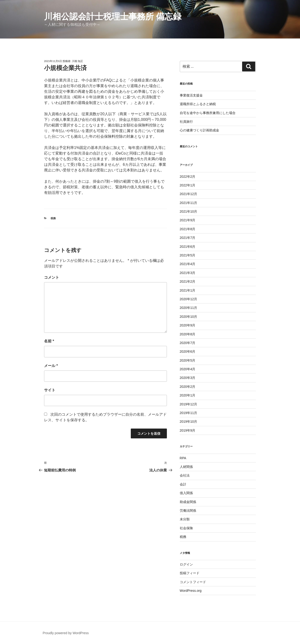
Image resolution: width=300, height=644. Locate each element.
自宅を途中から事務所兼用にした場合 (208, 113)
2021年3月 (188, 273)
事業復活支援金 (191, 95)
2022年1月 (188, 185)
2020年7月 (188, 343)
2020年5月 (188, 360)
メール (51, 366)
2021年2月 (188, 281)
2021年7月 (188, 238)
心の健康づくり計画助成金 (199, 130)
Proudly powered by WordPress (66, 633)
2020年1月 (188, 395)
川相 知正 (77, 61)
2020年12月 (189, 299)
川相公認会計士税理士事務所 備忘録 (113, 17)
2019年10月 (189, 422)
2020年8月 (188, 334)
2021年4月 (188, 264)
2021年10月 (189, 211)
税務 (53, 218)
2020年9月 (188, 325)
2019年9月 (188, 430)
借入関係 (186, 493)
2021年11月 (189, 203)
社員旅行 (186, 122)
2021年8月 (188, 229)
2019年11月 (189, 413)
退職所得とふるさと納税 (198, 104)
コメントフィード (193, 582)
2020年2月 (188, 387)
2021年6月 (188, 247)
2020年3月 (188, 378)
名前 (49, 341)
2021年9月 (188, 220)
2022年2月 (188, 177)
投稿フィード (190, 573)
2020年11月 (189, 308)
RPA (183, 458)
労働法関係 (188, 511)
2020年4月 (188, 369)
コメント (52, 277)
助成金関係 (188, 502)
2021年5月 (188, 255)
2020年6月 (188, 352)
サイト (50, 390)
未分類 (185, 519)
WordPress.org (191, 591)
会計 (183, 484)
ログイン (186, 564)
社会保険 (186, 528)
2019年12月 (189, 404)
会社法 (185, 475)
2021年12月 (189, 194)
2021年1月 (188, 290)
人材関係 (186, 467)
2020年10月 (189, 317)
